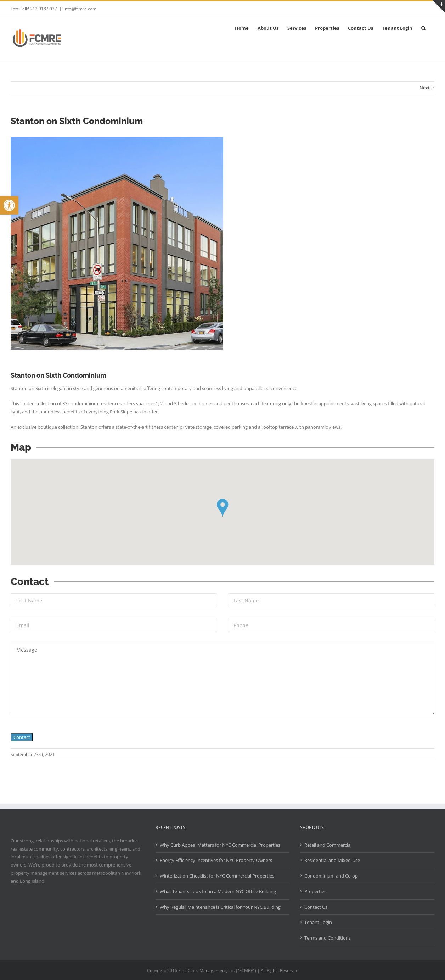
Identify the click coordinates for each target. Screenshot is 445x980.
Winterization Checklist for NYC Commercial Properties (217, 876)
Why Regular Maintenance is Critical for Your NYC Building (220, 907)
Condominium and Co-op (331, 876)
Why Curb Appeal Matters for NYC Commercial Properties (220, 845)
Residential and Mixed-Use (332, 860)
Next (425, 88)
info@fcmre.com (80, 9)
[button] (9, 205)
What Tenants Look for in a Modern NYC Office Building (218, 891)
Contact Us (316, 907)
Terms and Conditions (328, 938)
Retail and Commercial (328, 845)
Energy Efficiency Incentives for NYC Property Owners (216, 860)
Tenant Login (318, 922)
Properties (315, 891)
